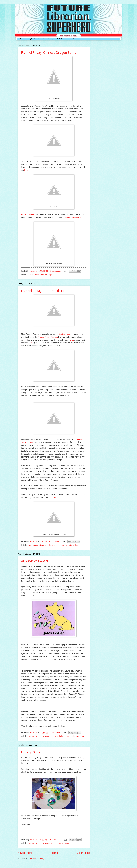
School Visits (59, 736)
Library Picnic (31, 752)
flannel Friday (33, 275)
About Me (77, 39)
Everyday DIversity (33, 39)
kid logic (41, 736)
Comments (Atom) (36, 859)
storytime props (46, 275)
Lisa (31, 343)
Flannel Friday (48, 39)
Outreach (49, 736)
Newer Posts (25, 853)
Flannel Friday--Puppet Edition (43, 291)
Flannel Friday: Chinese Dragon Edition (50, 52)
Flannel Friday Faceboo (48, 337)
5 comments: (56, 271)
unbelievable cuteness (75, 736)
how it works (33, 545)
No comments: (55, 840)
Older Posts (83, 853)
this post (52, 497)
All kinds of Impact (35, 561)
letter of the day (45, 545)
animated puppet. (64, 334)
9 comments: (55, 541)
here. (27, 170)
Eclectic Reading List (63, 39)
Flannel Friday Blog (73, 217)
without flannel (74, 545)
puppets (56, 545)
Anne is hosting (28, 214)
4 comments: (56, 732)
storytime (64, 545)
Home (22, 39)
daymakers (32, 736)
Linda (72, 340)
